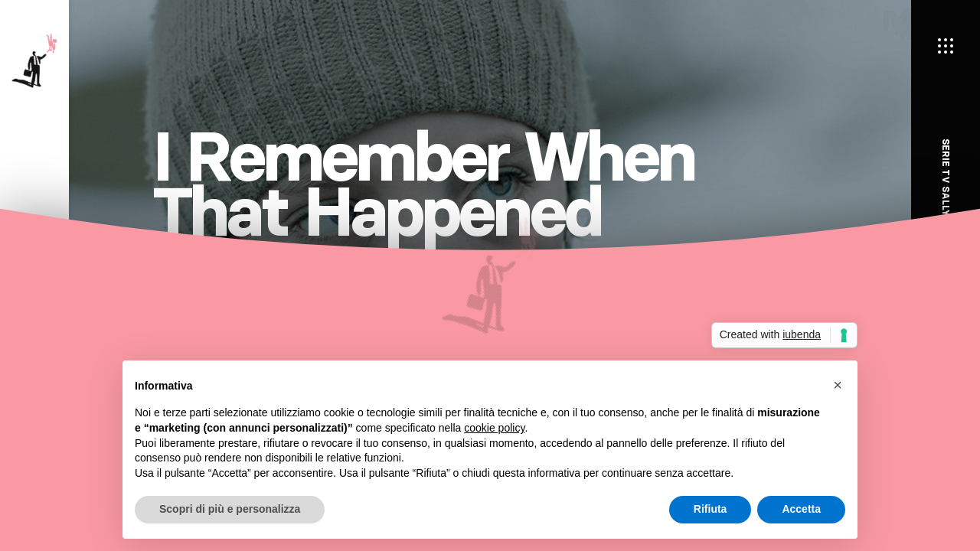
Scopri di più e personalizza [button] (230, 509)
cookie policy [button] (494, 428)
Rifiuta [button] (710, 509)
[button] (838, 385)
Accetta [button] (801, 509)
